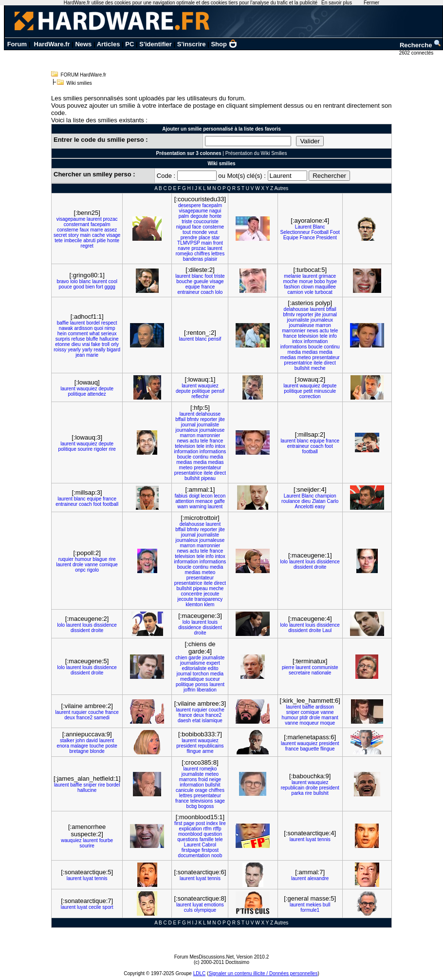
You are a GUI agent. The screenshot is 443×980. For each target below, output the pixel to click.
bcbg (192, 806)
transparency (209, 599)
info (333, 336)
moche (290, 281)
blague (100, 559)
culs (188, 910)
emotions (214, 905)
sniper (293, 712)
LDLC (200, 973)
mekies (314, 905)
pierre (288, 667)
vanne (91, 565)
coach (207, 292)
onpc (80, 570)
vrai (86, 344)
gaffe (220, 501)
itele (318, 363)
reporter (305, 315)
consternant (76, 224)
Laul (327, 630)
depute (106, 389)
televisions (202, 801)
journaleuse (302, 325)
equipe (193, 287)
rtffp (217, 829)
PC (129, 44)
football (310, 452)
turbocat (324, 292)
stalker (67, 740)
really (100, 350)
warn (183, 507)
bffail (331, 309)
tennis (324, 839)
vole (309, 292)
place (204, 238)
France (307, 238)
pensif (215, 339)
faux (84, 230)
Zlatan (319, 501)
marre (96, 230)
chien (182, 658)
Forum (17, 44)
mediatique (192, 679)
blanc (85, 281)
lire (222, 823)
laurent (94, 219)
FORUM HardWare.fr (84, 75)
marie (92, 355)
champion (325, 496)
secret (60, 235)
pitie (101, 240)
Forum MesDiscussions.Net (204, 957)
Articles (109, 44)
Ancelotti (304, 507)
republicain (293, 788)
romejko (185, 254)
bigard (113, 350)
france (208, 287)
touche (97, 746)
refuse (78, 339)
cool (113, 281)
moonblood (190, 834)
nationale (322, 673)
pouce (65, 287)
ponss (202, 684)
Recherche (421, 45)
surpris (63, 339)
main (85, 235)
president (186, 746)
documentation (194, 855)
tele (334, 331)
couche (96, 712)
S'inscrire (192, 44)
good (79, 287)
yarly (87, 350)
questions (188, 839)
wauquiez (87, 389)
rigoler (101, 449)
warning (198, 507)
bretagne (79, 751)
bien (90, 287)
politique (77, 394)
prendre (189, 238)
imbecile (73, 240)
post (200, 823)
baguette (309, 749)
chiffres (202, 254)
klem (209, 605)
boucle (315, 347)
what (94, 334)
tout (187, 232)
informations (294, 347)
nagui (215, 211)
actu (324, 331)
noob (217, 855)
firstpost (210, 850)
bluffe (92, 339)
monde (200, 232)
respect (109, 323)
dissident (303, 567)
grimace (328, 276)
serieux (109, 334)
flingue (194, 751)
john (80, 740)
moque (328, 723)
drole (78, 565)
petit (308, 391)
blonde (97, 751)
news (312, 331)
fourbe (106, 840)
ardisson (84, 328)
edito (213, 668)
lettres (218, 254)
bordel (93, 323)
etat (196, 721)
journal (330, 315)
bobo (319, 281)
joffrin (189, 690)
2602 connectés (417, 53)
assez (111, 230)
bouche (184, 281)
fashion (292, 287)
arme (208, 751)
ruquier (66, 559)
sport (108, 907)
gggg (110, 287)
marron (323, 325)
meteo (304, 357)
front (218, 243)
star (216, 238)
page (189, 823)
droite (320, 567)
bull (327, 905)
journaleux (322, 320)
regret (87, 246)
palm (184, 216)
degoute (199, 216)
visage (113, 235)
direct (330, 363)
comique (109, 565)
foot (209, 276)
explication (190, 829)
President (326, 238)
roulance (291, 501)
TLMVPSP (189, 243)
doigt (194, 496)
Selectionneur (295, 232)
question (213, 834)
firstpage (191, 850)
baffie (63, 323)
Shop (224, 44)
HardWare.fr (52, 44)
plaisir (211, 259)
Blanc (319, 227)
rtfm (207, 829)
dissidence (328, 562)
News (83, 44)
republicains (211, 746)
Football (320, 232)
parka (298, 793)
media (294, 352)
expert (213, 663)
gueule (201, 281)
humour (83, 559)
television (308, 336)
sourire (85, 449)
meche (318, 368)
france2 (84, 718)
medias (310, 352)
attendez (96, 394)
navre (184, 248)
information (316, 341)
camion (295, 292)
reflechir (200, 396)
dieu (76, 344)
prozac (110, 219)
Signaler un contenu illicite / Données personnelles (263, 973)
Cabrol (209, 845)
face (197, 227)
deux (70, 718)
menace (204, 501)
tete (59, 240)
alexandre (318, 878)
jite (318, 315)
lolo (74, 281)
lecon (207, 496)
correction (310, 396)
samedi (102, 718)
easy (320, 507)
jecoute (211, 594)
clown (308, 287)
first (178, 823)
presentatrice (298, 363)
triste (187, 221)
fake (96, 344)
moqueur (309, 723)
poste (111, 746)
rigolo (93, 570)
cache (99, 235)
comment (78, 334)
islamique (212, 721)
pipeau (208, 478)
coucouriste (206, 221)
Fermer (371, 3)
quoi (99, 328)
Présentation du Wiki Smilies (256, 153)
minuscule (325, 391)
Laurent (303, 227)
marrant (330, 718)
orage (201, 790)
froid (203, 779)
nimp (110, 328)
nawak (66, 328)
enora (63, 746)
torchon (201, 674)
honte (113, 240)
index (212, 823)
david (92, 740)
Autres (281, 188)
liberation (207, 690)
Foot (335, 232)
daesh (184, 721)
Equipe (291, 238)
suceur (213, 679)
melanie (292, 276)
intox (297, 341)
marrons (188, 779)
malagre (79, 746)
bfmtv (289, 315)
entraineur (189, 292)
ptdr (304, 718)
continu (332, 347)
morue (306, 281)
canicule (185, 790)
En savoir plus (337, 3)
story (74, 235)
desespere (190, 205)
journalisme (193, 663)
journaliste (298, 320)
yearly (74, 350)
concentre (191, 594)
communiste (325, 667)
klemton (194, 605)
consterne (68, 230)
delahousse (296, 309)
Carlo (332, 501)
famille (207, 839)
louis (310, 562)
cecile (95, 907)
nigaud (184, 227)
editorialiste (194, 668)
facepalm (101, 224)
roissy (60, 350)
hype (332, 281)
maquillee (325, 287)
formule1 (310, 910)
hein (62, 334)
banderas (193, 259)
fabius (181, 496)
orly (115, 344)
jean (80, 355)
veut (213, 232)
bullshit (302, 368)
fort (99, 287)
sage (220, 801)
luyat (311, 839)
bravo (63, 281)
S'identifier (156, 44)
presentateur (326, 357)
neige (215, 779)
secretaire (299, 673)
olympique (205, 910)
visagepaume (71, 219)
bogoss (206, 806)
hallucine (109, 339)
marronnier (294, 331)
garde (195, 658)
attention (185, 501)
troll (106, 344)
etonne (63, 344)
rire (112, 449)
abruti (89, 240)
